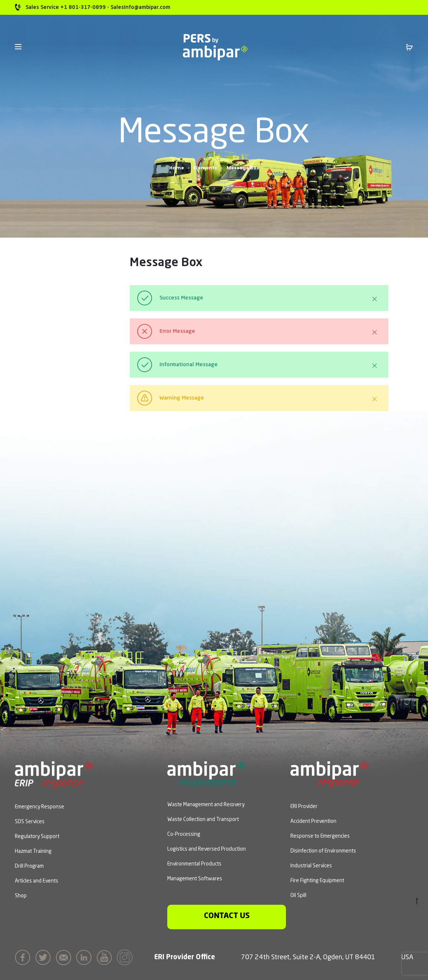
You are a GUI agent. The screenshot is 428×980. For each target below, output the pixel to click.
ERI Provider (304, 807)
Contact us (227, 916)
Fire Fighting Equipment (317, 881)
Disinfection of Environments (323, 851)
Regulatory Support (37, 837)
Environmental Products (194, 864)
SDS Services (30, 822)
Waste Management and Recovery (206, 805)
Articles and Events (37, 881)
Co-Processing (184, 834)
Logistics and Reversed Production (207, 849)
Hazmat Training (33, 851)
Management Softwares (195, 879)
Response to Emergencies (320, 836)
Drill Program (29, 866)
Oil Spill (298, 895)
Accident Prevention (313, 821)
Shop (21, 896)
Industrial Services (311, 866)
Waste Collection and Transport (203, 820)
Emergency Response (39, 807)
